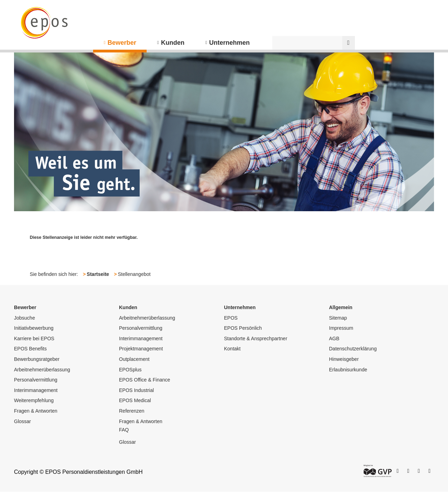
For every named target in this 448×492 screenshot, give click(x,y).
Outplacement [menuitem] (134, 359)
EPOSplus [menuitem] (130, 370)
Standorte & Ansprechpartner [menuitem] (256, 338)
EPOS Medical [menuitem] (135, 400)
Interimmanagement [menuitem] (36, 390)
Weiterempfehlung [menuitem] (34, 400)
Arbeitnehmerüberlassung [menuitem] (42, 370)
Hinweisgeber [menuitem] (344, 359)
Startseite (98, 274)
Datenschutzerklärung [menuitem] (353, 349)
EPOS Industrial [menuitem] (136, 390)
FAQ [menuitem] (124, 430)
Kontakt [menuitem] (232, 349)
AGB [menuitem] (334, 338)
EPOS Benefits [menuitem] (30, 349)
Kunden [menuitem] (173, 43)
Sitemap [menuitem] (338, 318)
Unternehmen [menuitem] (230, 43)
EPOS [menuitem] (231, 318)
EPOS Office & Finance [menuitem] (145, 380)
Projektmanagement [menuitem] (141, 349)
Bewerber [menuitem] (122, 43)
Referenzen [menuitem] (132, 411)
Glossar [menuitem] (22, 421)
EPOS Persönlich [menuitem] (243, 328)
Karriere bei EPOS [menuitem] (34, 338)
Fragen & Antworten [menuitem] (36, 411)
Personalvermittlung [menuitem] (36, 380)
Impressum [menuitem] (341, 328)
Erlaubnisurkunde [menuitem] (348, 370)
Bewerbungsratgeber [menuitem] (37, 359)
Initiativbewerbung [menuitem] (34, 328)
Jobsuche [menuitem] (24, 318)
